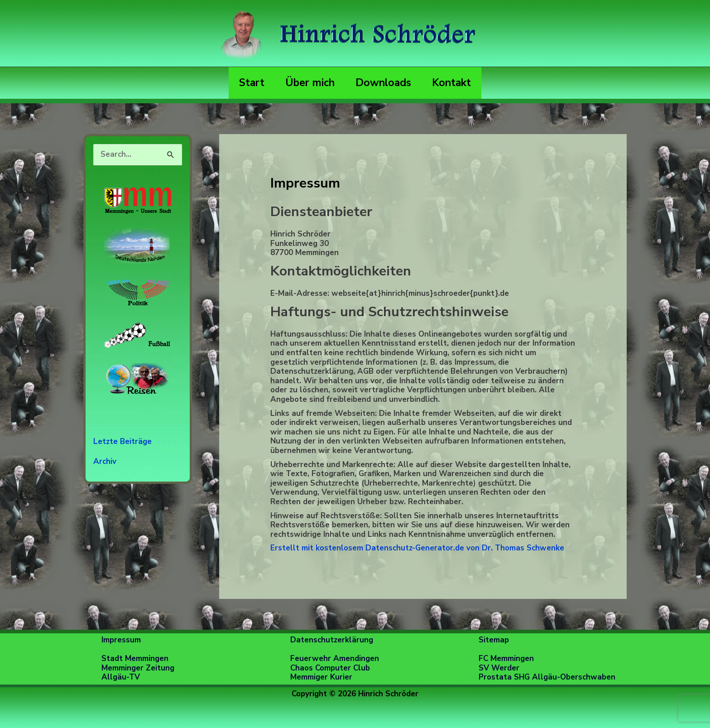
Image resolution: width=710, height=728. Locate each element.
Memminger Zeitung (138, 668)
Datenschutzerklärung (332, 640)
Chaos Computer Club (330, 668)
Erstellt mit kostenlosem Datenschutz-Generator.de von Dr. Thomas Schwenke (417, 548)
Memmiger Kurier (321, 677)
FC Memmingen (506, 658)
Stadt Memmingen (135, 658)
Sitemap (494, 640)
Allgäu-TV (121, 677)
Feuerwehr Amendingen (335, 658)
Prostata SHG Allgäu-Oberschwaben (547, 677)
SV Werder (499, 668)
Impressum (121, 640)
